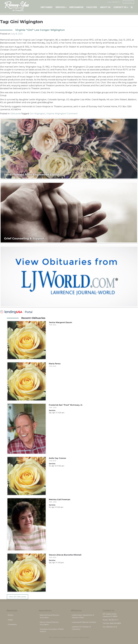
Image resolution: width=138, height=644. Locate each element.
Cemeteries (12, 624)
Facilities (92, 7)
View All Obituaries (18, 597)
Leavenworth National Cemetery (84, 622)
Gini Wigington (37, 114)
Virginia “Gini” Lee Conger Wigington (40, 30)
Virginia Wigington (56, 114)
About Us (105, 7)
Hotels (10, 620)
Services (60, 7)
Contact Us (120, 7)
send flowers (128, 2)
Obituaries (46, 7)
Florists (11, 615)
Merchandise (76, 7)
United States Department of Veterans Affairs (83, 616)
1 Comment (72, 114)
